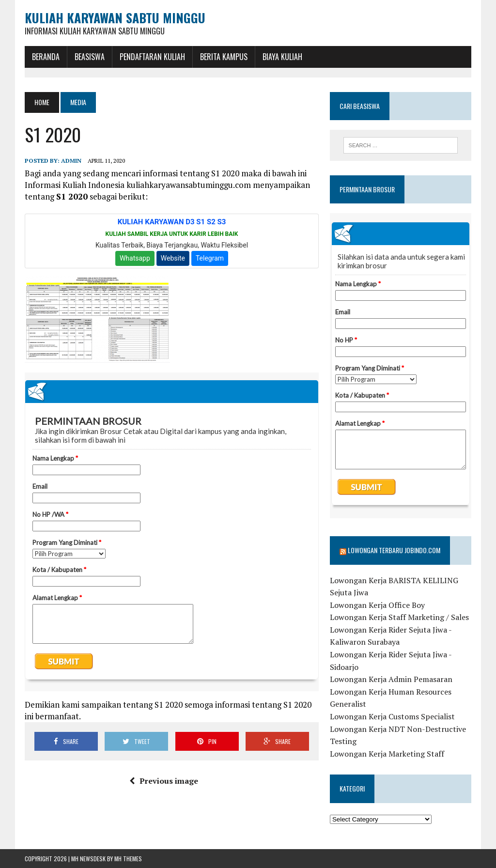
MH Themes (128, 859)
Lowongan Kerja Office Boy (377, 605)
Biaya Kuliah (282, 57)
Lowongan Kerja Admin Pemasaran (391, 679)
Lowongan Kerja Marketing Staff (387, 754)
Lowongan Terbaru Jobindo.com (394, 550)
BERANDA (46, 57)
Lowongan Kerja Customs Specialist (392, 716)
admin (71, 161)
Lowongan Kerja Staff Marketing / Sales (399, 617)
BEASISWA (90, 57)
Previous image (164, 781)
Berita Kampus (224, 57)
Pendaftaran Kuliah (152, 57)
